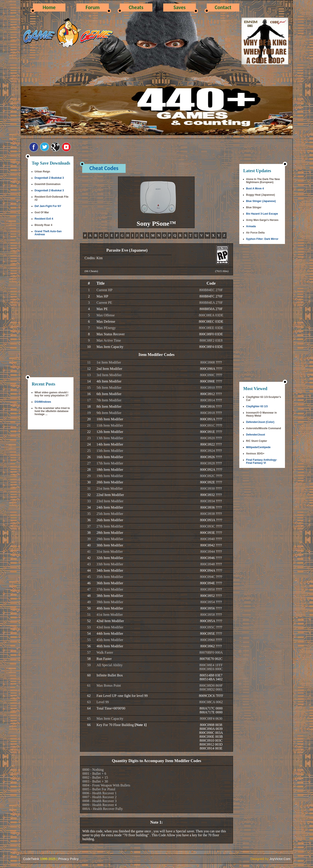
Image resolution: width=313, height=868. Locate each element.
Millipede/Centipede (258, 447)
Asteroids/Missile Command (264, 428)
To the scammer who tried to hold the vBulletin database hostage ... (52, 411)
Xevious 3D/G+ (255, 454)
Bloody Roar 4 (43, 225)
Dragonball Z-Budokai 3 (49, 178)
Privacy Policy (68, 859)
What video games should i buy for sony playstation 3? (52, 394)
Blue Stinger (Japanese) (261, 201)
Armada (251, 226)
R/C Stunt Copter (257, 441)
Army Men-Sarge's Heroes (262, 220)
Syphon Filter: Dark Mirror (262, 239)
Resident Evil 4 (44, 219)
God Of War (42, 212)
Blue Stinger (254, 207)
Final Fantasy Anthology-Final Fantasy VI (262, 461)
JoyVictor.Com (280, 859)
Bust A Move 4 (255, 189)
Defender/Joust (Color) (260, 422)
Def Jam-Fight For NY (48, 206)
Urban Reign (42, 172)
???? (219, 362)
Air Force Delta (255, 233)
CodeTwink (31, 859)
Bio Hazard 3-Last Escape (262, 214)
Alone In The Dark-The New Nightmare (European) (263, 181)
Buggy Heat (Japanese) (261, 195)
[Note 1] (141, 725)
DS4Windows (43, 402)
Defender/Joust (256, 435)
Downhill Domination (47, 184)
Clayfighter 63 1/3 (257, 406)
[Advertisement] (51, 309)
